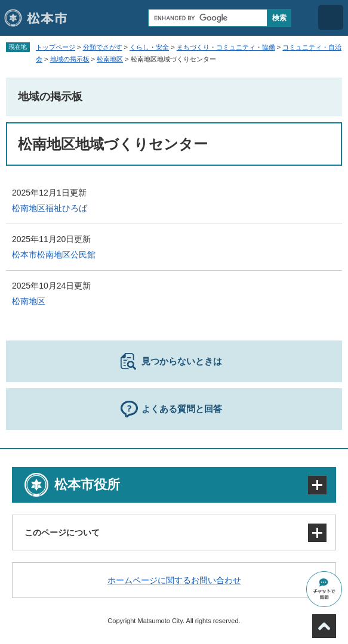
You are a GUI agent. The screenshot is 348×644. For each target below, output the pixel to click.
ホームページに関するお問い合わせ (174, 580)
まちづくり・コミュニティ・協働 (226, 47)
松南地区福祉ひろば (50, 208)
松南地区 (110, 59)
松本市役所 (87, 484)
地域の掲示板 (70, 59)
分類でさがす (103, 47)
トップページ (56, 47)
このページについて (62, 532)
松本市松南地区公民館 (54, 255)
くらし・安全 (149, 47)
